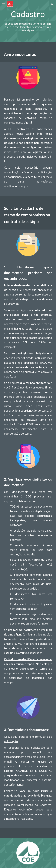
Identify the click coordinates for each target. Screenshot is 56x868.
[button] (4, 4)
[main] (28, 14)
